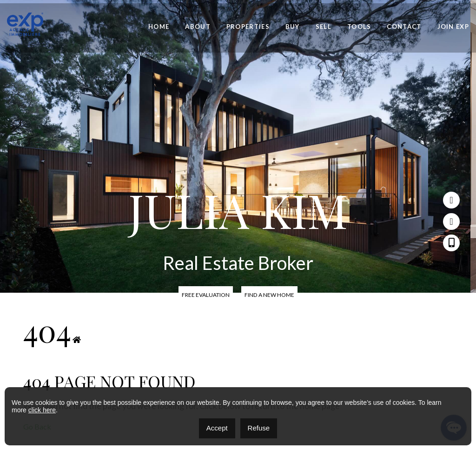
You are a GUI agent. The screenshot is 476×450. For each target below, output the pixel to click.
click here (42, 410)
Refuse (259, 428)
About (198, 27)
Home (159, 27)
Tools (359, 27)
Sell (324, 27)
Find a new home (270, 295)
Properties (248, 27)
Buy (293, 27)
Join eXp (453, 27)
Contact (404, 27)
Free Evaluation (206, 295)
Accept (217, 428)
